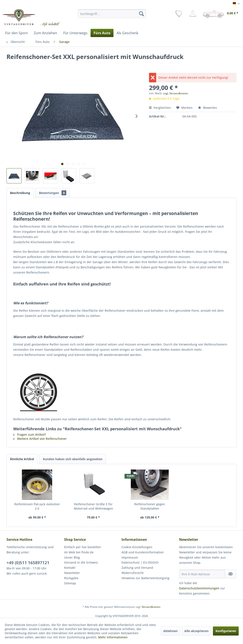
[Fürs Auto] (102, 33)
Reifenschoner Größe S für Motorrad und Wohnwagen (93, 506)
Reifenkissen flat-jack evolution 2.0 (37, 506)
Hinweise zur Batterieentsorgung (145, 578)
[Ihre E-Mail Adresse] (202, 574)
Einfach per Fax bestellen (83, 547)
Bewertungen (53, 193)
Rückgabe (71, 578)
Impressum (130, 557)
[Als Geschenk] (127, 33)
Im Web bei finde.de (79, 552)
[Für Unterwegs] (75, 33)
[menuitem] (112, 14)
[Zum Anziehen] (45, 33)
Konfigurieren (226, 631)
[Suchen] (141, 14)
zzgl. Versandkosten (176, 93)
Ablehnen (170, 631)
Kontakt (70, 568)
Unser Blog (72, 557)
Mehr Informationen (113, 637)
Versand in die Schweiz (81, 562)
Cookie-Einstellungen (137, 547)
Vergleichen (160, 108)
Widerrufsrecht (133, 573)
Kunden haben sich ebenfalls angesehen (73, 459)
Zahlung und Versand (137, 568)
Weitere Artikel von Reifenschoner (40, 439)
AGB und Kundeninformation (143, 552)
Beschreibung (20, 193)
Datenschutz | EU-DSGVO (140, 562)
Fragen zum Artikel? (30, 434)
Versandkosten (151, 607)
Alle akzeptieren (196, 631)
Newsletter (72, 573)
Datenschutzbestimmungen (199, 588)
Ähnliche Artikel (22, 459)
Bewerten (207, 108)
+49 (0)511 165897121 (28, 563)
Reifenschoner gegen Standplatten (150, 506)
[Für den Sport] (16, 33)
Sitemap (70, 583)
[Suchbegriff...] (112, 14)
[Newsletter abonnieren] (231, 574)
